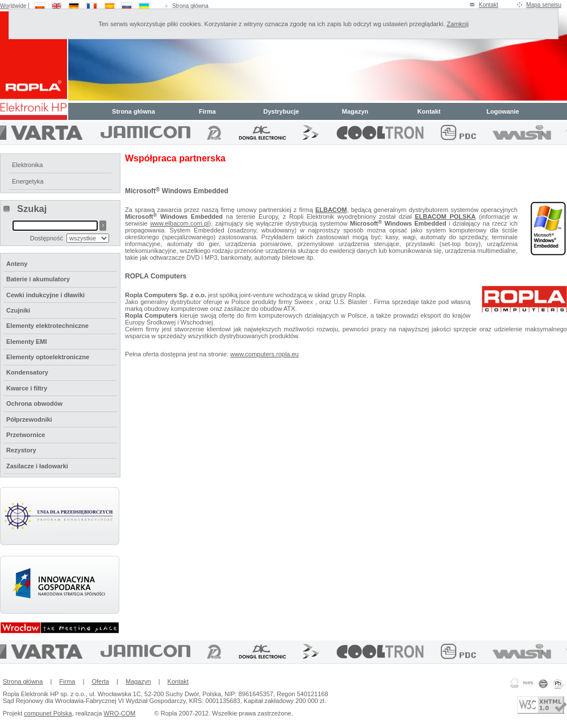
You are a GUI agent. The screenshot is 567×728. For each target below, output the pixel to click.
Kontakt (489, 5)
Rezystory (21, 450)
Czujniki (18, 310)
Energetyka (28, 181)
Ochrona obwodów (34, 403)
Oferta (100, 681)
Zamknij (458, 24)
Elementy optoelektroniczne (48, 357)
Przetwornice (26, 435)
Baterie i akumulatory (38, 279)
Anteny (17, 264)
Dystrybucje (282, 111)
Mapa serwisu (544, 5)
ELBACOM (331, 210)
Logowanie (503, 111)
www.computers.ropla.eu (264, 354)
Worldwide (13, 6)
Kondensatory (27, 372)
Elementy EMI (27, 342)
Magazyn (355, 111)
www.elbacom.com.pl (179, 223)
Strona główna (190, 6)
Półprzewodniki (29, 419)
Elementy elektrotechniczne (47, 326)
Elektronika (27, 165)
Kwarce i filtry (27, 388)
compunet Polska (48, 713)
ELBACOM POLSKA (445, 217)
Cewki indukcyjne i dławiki (45, 295)
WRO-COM (119, 713)
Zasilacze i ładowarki (37, 466)
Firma (207, 111)
